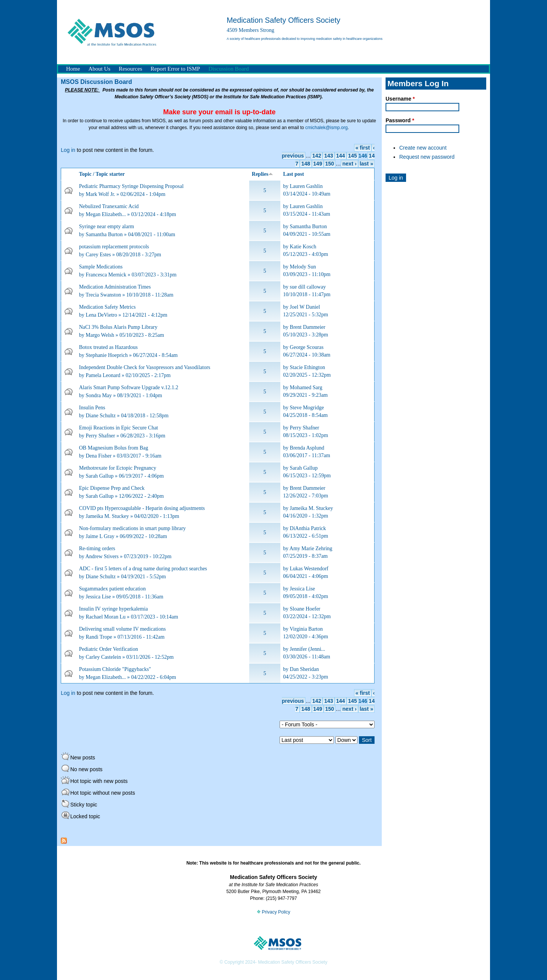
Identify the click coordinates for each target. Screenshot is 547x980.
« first (363, 148)
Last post (293, 174)
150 (330, 164)
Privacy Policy (273, 912)
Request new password (427, 157)
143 (328, 156)
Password (400, 120)
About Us (100, 69)
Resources (131, 69)
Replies (263, 174)
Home (73, 69)
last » (367, 164)
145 (352, 156)
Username (400, 99)
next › (349, 164)
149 (318, 164)
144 (341, 156)
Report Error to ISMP (175, 69)
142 (317, 156)
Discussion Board (229, 69)
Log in (68, 150)
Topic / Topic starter (102, 174)
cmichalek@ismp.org (327, 128)
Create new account (423, 148)
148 (306, 164)
